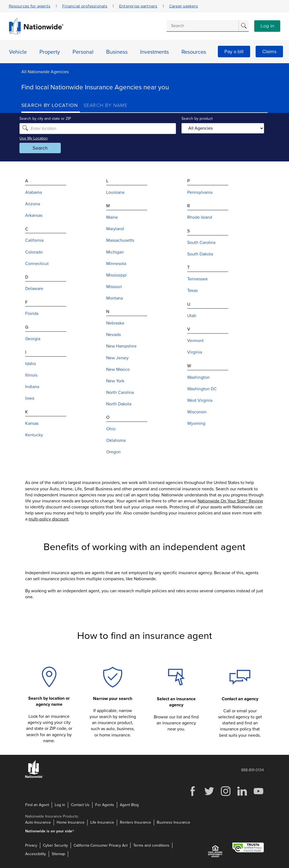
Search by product (196, 119)
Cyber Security (55, 845)
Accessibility (36, 854)
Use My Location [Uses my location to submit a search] (35, 138)
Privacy (31, 845)
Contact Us (80, 805)
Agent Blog (129, 805)
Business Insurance (174, 822)
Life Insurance (102, 822)
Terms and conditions (151, 845)
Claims (269, 52)
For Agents (105, 805)
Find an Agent (37, 805)
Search (42, 148)
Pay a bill (234, 52)
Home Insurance (71, 822)
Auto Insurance (38, 822)
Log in (267, 26)
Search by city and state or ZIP (47, 119)
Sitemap (58, 854)
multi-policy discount (48, 519)
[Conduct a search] (203, 26)
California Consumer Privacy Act (101, 845)
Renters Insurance (135, 822)
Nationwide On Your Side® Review (230, 501)
